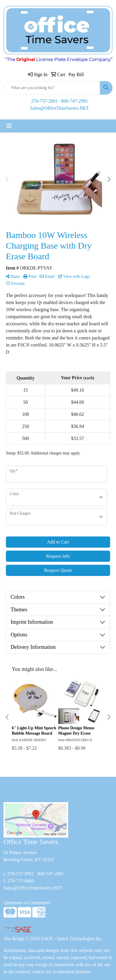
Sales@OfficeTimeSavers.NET (59, 108)
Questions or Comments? (27, 903)
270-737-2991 (44, 101)
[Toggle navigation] (9, 126)
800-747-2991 (75, 101)
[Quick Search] (52, 88)
